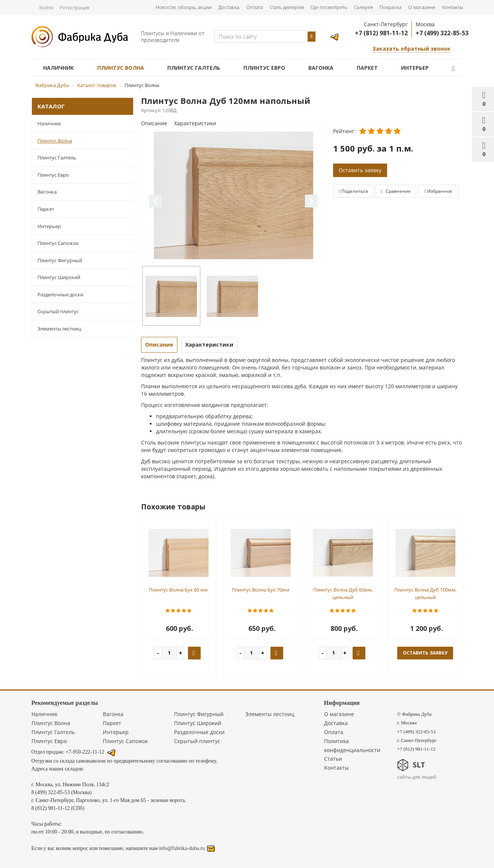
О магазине (422, 7)
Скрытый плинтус (58, 311)
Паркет (367, 68)
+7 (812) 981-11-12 (381, 33)
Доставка (229, 7)
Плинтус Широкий (59, 277)
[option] (233, 195)
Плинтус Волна (121, 68)
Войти (46, 8)
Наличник (59, 68)
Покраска (390, 7)
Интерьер (415, 68)
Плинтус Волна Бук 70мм (261, 590)
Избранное (438, 191)
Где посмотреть (329, 7)
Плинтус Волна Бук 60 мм (178, 590)
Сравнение (396, 191)
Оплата (255, 7)
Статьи (333, 759)
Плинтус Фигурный (60, 260)
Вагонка (321, 68)
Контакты (453, 7)
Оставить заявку (360, 170)
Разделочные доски (60, 294)
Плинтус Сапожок (58, 243)
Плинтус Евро (264, 68)
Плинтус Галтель (194, 68)
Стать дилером (287, 7)
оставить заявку (425, 653)
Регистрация (74, 8)
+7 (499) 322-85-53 (442, 33)
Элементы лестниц (59, 329)
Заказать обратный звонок (411, 49)
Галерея (363, 7)
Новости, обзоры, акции (184, 7)
